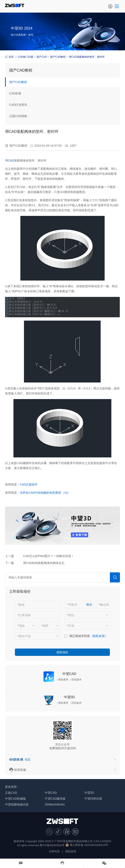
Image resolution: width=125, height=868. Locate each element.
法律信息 (54, 851)
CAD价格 (15, 93)
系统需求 (63, 680)
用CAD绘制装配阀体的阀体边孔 (44, 563)
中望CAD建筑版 (55, 799)
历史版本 (76, 680)
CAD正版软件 (29, 484)
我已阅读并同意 (80, 636)
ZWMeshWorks (55, 804)
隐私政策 (71, 851)
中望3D (69, 697)
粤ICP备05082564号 (52, 845)
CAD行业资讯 (18, 105)
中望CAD (69, 674)
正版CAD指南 (18, 116)
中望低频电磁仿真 (17, 804)
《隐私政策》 (99, 636)
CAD (11, 161)
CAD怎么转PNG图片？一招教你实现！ (49, 556)
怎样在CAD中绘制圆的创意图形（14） (45, 493)
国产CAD (42, 57)
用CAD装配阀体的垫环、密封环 (87, 57)
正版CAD (11, 793)
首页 (9, 57)
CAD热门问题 (26, 57)
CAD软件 (106, 841)
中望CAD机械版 (16, 799)
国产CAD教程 (58, 57)
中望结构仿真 (93, 799)
